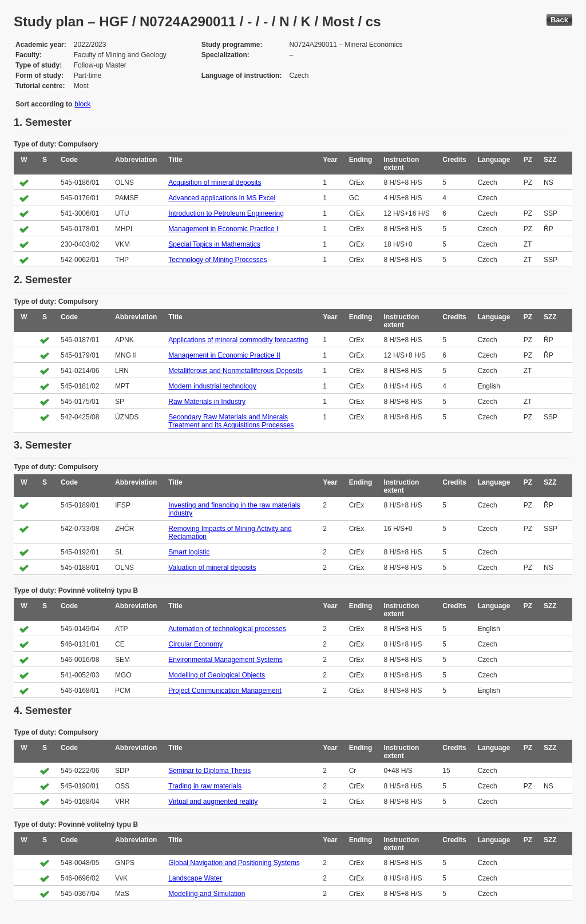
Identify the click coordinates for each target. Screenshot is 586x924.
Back (559, 20)
